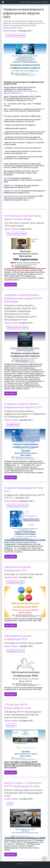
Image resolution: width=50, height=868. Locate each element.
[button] (44, 859)
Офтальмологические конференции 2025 (18, 569)
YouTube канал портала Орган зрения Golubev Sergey (23, 217)
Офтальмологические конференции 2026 (18, 638)
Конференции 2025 (15, 582)
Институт (11, 725)
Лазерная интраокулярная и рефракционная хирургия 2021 (23, 406)
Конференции (13, 425)
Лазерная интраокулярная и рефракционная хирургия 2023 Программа (23, 298)
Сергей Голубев (10, 31)
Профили (45, 2)
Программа (16, 191)
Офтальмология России (17, 328)
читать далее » (11, 285)
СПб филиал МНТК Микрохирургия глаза (18, 706)
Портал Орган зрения (15, 36)
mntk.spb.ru (17, 91)
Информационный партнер (15, 196)
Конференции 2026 (15, 651)
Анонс (12, 185)
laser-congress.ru (30, 91)
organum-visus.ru (28, 864)
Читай (6, 178)
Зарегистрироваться (33, 2)
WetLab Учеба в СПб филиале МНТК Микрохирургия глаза (23, 785)
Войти (23, 2)
